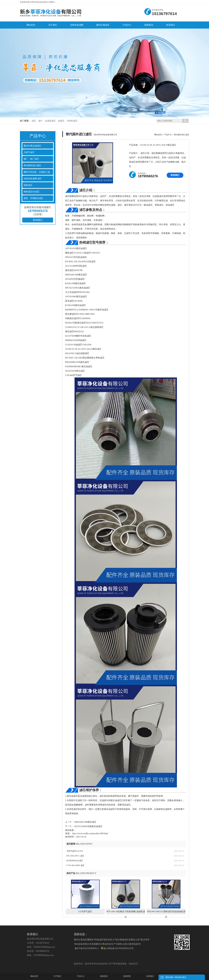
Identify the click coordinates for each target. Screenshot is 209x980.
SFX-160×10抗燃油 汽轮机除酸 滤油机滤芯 (126, 912)
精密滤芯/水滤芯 (32, 192)
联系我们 (175, 175)
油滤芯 (61, 121)
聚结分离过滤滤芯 (32, 146)
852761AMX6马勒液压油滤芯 (88, 826)
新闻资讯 (104, 976)
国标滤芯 (28, 185)
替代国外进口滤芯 (32, 165)
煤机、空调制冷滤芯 (33, 198)
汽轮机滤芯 (72, 121)
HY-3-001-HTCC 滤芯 (75, 856)
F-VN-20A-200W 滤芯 (75, 865)
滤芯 (34, 121)
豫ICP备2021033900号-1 (87, 948)
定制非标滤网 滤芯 (33, 179)
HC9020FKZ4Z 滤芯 (75, 861)
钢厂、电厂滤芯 (31, 159)
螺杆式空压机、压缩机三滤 (37, 172)
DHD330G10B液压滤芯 (85, 822)
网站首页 (158, 135)
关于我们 (57, 976)
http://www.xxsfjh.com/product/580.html (90, 833)
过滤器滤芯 (50, 121)
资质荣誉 (127, 976)
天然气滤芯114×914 (75, 851)
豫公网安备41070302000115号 (117, 948)
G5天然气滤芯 (85, 911)
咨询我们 (38, 220)
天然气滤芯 (29, 152)
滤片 (40, 121)
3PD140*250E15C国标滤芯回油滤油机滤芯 (166, 912)
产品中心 (168, 135)
